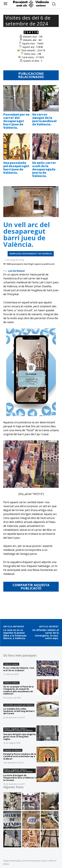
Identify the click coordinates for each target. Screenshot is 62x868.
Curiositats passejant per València (19, 705)
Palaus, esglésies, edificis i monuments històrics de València (18, 730)
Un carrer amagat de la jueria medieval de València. (44, 119)
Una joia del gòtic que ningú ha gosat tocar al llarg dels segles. (20, 737)
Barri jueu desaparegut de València (31, 254)
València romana (11, 664)
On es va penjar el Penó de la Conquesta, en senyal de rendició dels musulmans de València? (18, 690)
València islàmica (11, 683)
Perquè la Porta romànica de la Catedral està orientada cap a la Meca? (20, 756)
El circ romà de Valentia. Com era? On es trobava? (19, 669)
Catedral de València (13, 750)
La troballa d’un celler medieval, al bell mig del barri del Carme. (19, 711)
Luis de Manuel (16, 271)
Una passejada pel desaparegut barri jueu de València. (16, 168)
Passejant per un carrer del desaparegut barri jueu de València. (16, 121)
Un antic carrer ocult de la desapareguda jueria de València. (44, 169)
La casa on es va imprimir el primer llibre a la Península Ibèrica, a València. (15, 634)
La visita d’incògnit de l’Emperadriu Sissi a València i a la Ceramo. (20, 778)
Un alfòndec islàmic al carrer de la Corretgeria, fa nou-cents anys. (46, 634)
